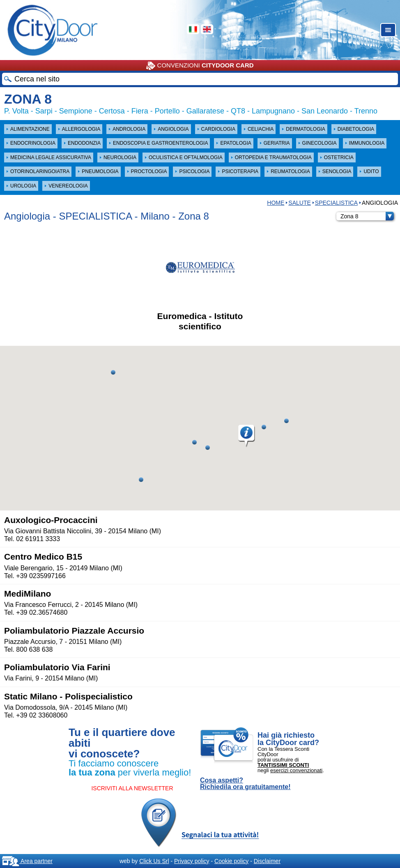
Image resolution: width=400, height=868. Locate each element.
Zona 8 (367, 216)
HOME (276, 203)
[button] (247, 436)
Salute (299, 203)
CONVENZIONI (200, 66)
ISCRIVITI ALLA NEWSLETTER (132, 788)
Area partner (27, 861)
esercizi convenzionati (296, 770)
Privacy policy (192, 861)
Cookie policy (231, 861)
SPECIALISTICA (336, 203)
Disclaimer (267, 861)
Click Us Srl (154, 861)
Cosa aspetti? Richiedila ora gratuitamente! (245, 784)
